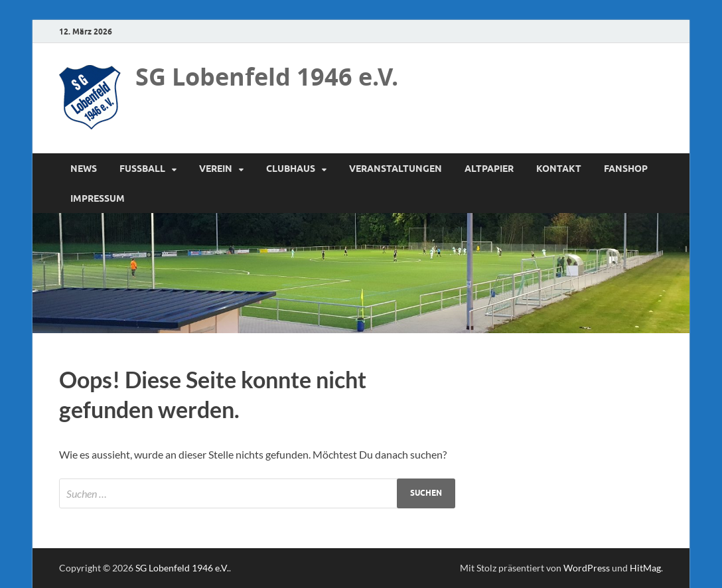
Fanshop (626, 169)
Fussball (142, 169)
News (84, 169)
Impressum (98, 198)
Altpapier (489, 169)
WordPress (587, 568)
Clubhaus (291, 169)
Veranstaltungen (396, 169)
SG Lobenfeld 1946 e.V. (267, 77)
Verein (216, 169)
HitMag (645, 568)
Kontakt (559, 169)
